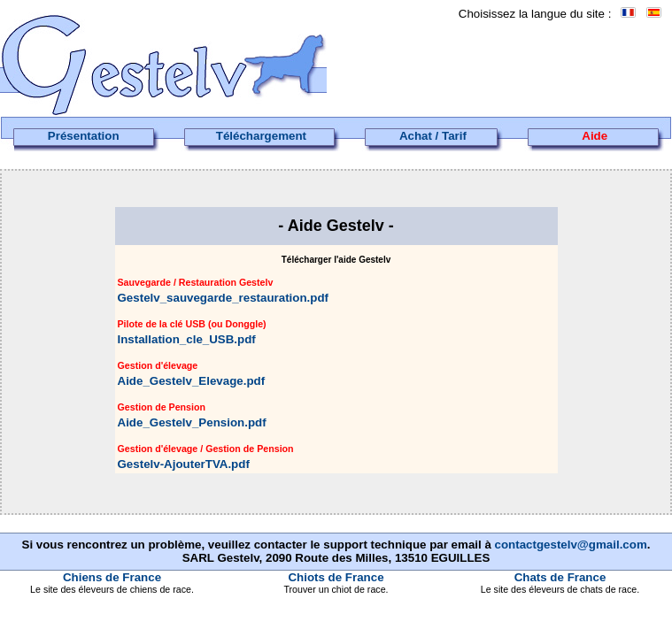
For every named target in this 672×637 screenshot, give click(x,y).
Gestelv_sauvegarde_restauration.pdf (224, 298)
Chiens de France (112, 577)
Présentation (84, 136)
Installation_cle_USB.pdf (187, 339)
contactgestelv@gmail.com (571, 545)
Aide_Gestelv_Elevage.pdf (192, 381)
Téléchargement (261, 136)
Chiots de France (336, 577)
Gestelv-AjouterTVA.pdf (184, 464)
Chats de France (560, 577)
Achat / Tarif (433, 136)
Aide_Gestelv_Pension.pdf (192, 422)
